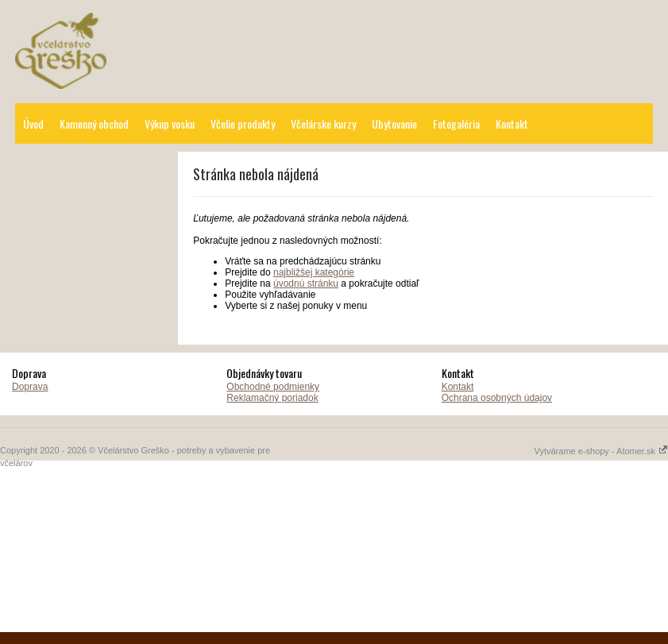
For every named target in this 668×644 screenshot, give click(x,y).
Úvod (33, 123)
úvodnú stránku (306, 283)
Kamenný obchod (94, 123)
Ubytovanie (394, 123)
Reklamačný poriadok (272, 398)
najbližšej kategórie (314, 272)
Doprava (30, 387)
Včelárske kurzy (323, 123)
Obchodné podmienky (273, 387)
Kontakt (512, 123)
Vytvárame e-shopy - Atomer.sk (601, 451)
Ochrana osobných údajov (497, 398)
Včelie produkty (243, 123)
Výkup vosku (170, 123)
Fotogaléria (456, 123)
